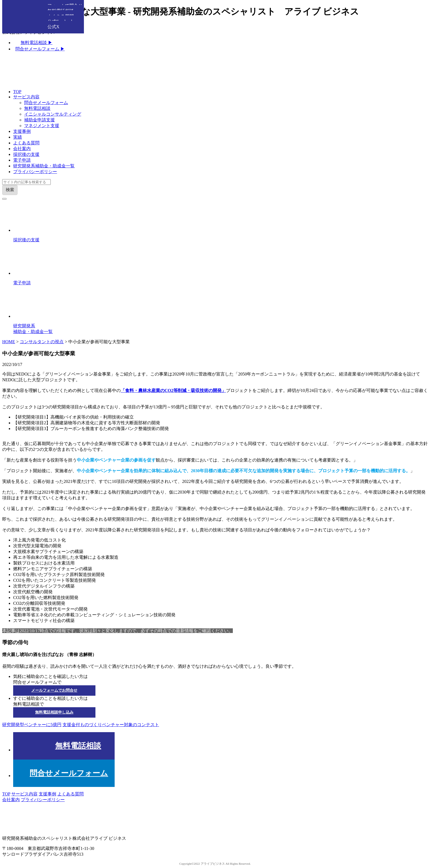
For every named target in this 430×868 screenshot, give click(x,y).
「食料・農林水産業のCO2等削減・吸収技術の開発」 (173, 390)
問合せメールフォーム (46, 103)
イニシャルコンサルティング (53, 114)
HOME (9, 342)
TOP (17, 92)
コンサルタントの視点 (42, 342)
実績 (18, 137)
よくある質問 (26, 143)
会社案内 (22, 149)
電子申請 (22, 160)
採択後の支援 (26, 154)
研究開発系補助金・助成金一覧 (44, 166)
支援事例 (22, 131)
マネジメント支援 (42, 126)
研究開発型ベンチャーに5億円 (32, 725)
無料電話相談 (37, 108)
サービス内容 (26, 97)
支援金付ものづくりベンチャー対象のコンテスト (111, 725)
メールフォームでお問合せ (54, 690)
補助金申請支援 (39, 120)
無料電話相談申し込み (54, 712)
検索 (10, 190)
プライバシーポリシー (35, 172)
